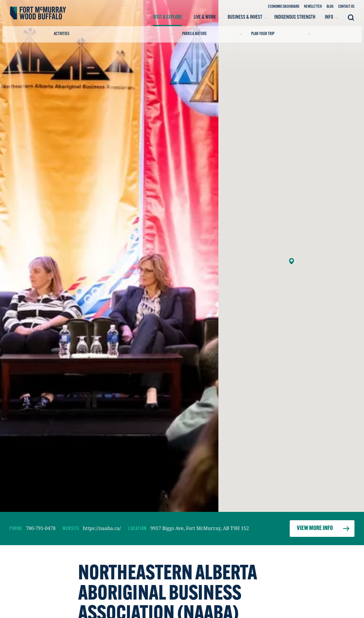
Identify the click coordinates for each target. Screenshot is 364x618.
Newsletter (313, 7)
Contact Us (346, 7)
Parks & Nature (212, 34)
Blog (330, 7)
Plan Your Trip (281, 34)
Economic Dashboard (284, 7)
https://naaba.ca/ (102, 528)
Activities (113, 34)
